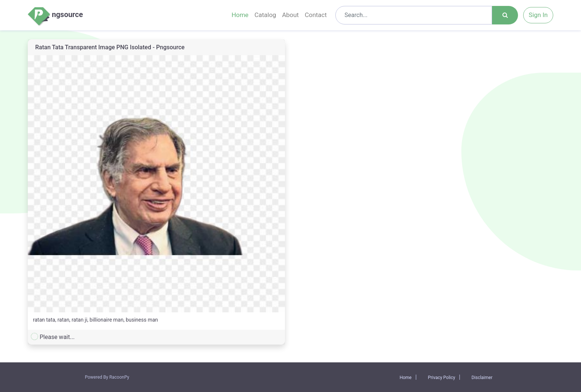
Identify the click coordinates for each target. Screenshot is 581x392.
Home (240, 15)
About (290, 15)
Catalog (265, 15)
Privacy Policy (442, 378)
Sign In (538, 15)
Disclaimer (482, 378)
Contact (316, 15)
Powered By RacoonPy (107, 377)
